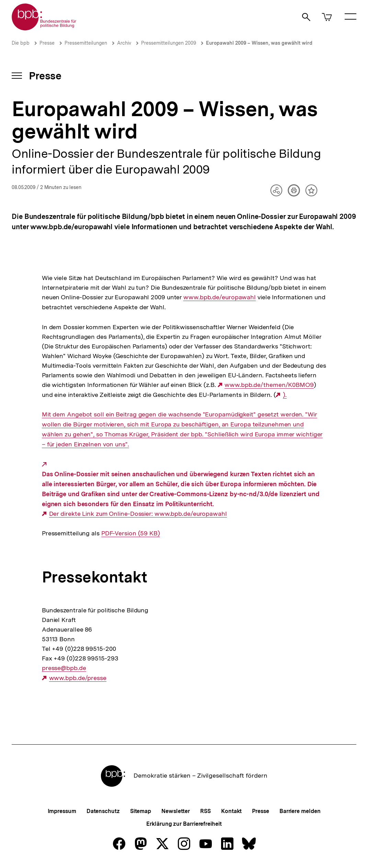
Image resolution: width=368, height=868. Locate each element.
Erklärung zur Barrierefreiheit (184, 824)
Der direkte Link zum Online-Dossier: (102, 514)
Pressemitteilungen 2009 (169, 43)
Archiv (124, 43)
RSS (205, 811)
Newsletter (176, 811)
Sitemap (141, 811)
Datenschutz (103, 811)
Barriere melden (300, 811)
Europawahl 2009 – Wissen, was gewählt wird (259, 43)
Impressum (62, 811)
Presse (47, 43)
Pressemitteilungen (86, 43)
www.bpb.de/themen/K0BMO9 (269, 385)
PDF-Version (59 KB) (131, 533)
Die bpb (21, 43)
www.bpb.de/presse (78, 678)
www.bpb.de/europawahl (220, 297)
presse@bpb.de (64, 668)
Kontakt (231, 811)
